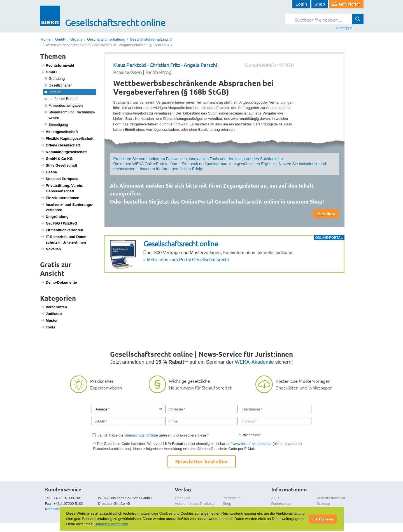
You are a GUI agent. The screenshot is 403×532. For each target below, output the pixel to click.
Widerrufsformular (331, 498)
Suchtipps (344, 28)
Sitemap (323, 504)
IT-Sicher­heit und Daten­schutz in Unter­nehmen (64, 239)
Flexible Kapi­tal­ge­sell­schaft (67, 138)
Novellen (51, 249)
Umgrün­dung (55, 216)
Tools (48, 327)
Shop (320, 4)
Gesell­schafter (58, 85)
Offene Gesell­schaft (60, 145)
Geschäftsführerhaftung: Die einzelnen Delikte (167, 39)
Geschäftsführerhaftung (106, 39)
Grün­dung (55, 79)
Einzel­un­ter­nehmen (60, 198)
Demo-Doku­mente (59, 282)
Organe (76, 39)
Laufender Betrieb (61, 99)
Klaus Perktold (130, 65)
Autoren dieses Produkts (195, 504)
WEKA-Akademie (254, 362)
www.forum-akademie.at (252, 444)
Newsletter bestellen (202, 461)
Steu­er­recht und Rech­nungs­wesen (70, 115)
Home (46, 39)
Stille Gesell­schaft (59, 165)
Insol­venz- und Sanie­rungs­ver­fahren (67, 207)
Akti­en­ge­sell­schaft (59, 132)
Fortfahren (323, 519)
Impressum (232, 498)
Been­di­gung (56, 124)
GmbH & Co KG (57, 158)
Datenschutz (281, 504)
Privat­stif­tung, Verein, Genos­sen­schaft (62, 188)
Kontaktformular (58, 509)
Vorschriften (54, 307)
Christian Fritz (165, 65)
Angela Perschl (200, 65)
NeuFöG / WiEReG (59, 223)
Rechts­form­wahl (57, 65)
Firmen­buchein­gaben (64, 105)
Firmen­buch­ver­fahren (62, 230)
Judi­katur (51, 314)
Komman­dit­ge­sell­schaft (64, 152)
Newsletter (350, 4)
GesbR (49, 172)
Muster (49, 320)
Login (301, 4)
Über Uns (182, 498)
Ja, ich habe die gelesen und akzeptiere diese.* (153, 435)
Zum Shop (326, 214)
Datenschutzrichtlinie (141, 435)
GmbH (60, 39)
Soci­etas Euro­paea (60, 179)
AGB (275, 498)
